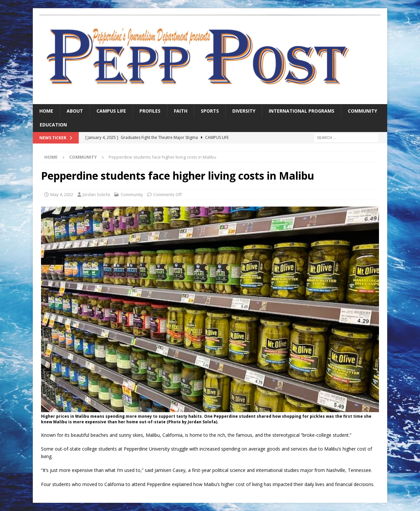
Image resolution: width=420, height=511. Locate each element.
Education (53, 125)
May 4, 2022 (62, 194)
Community (362, 111)
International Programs (302, 111)
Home (46, 111)
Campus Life (111, 111)
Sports (210, 111)
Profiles (150, 111)
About (75, 111)
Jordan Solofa (96, 194)
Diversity (244, 111)
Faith (181, 111)
